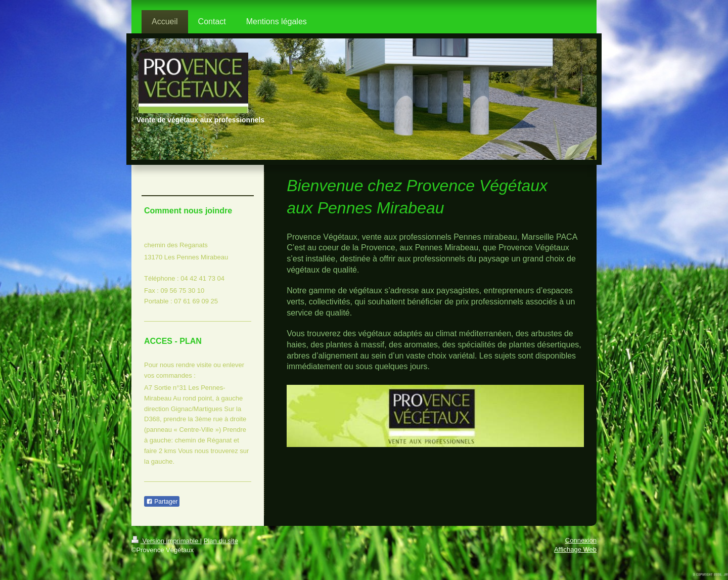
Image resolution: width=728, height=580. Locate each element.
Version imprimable (166, 541)
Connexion (581, 540)
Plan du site (221, 541)
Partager (162, 502)
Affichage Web (575, 549)
